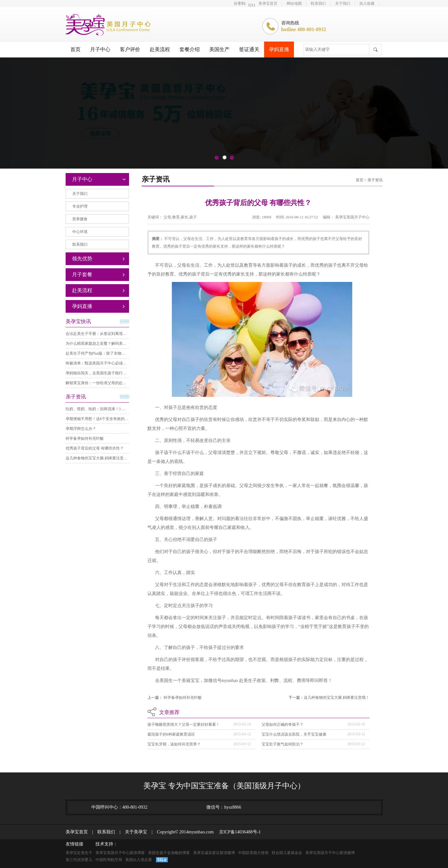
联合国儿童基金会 (287, 853)
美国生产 (219, 49)
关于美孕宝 (134, 832)
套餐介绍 (190, 49)
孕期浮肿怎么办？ (81, 429)
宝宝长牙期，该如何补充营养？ (174, 744)
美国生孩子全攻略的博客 (169, 853)
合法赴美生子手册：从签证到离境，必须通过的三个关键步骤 (117, 334)
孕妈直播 (279, 49)
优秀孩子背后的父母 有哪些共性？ (95, 448)
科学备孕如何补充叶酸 (85, 438)
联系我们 (318, 3)
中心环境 (80, 232)
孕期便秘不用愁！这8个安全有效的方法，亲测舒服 (108, 419)
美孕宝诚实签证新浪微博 (214, 853)
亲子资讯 (375, 180)
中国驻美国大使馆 (253, 853)
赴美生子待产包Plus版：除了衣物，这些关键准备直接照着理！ (118, 353)
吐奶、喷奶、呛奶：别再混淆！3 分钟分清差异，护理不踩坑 (117, 409)
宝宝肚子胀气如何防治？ (282, 744)
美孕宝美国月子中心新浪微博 (330, 853)
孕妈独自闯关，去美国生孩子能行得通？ (100, 373)
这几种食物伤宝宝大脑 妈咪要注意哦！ (98, 458)
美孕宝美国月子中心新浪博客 (120, 853)
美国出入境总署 (139, 860)
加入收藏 (367, 3)
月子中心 (100, 49)
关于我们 (343, 3)
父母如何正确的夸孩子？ (282, 724)
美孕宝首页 (268, 3)
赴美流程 (160, 49)
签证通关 (249, 49)
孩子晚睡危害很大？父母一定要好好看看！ (184, 724)
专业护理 (80, 206)
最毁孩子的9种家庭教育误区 (171, 734)
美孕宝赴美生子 (79, 853)
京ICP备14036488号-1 (238, 832)
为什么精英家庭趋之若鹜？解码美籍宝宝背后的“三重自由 (114, 344)
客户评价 (130, 49)
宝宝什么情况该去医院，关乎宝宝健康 (294, 734)
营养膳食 (80, 219)
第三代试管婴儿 (79, 860)
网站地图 (294, 3)
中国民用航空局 (109, 860)
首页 (75, 49)
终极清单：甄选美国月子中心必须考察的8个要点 (107, 363)
